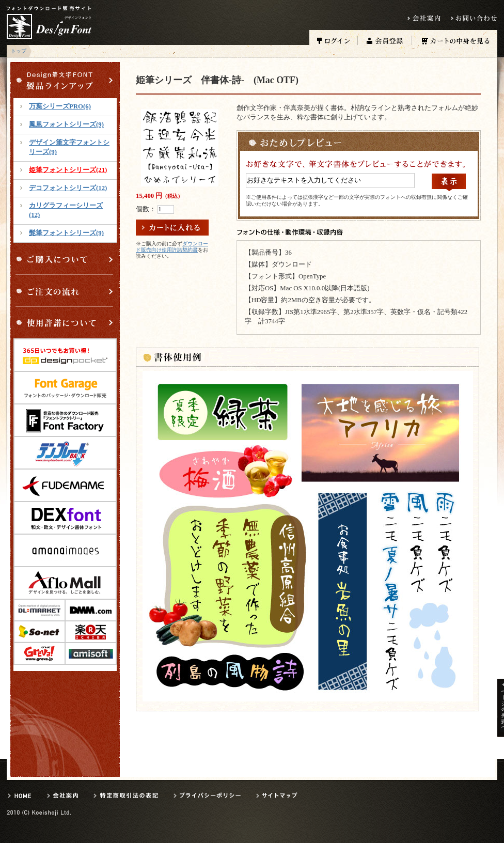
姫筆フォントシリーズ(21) (68, 170)
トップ (19, 51)
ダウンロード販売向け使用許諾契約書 (172, 247)
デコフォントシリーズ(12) (68, 188)
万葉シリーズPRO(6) (60, 106)
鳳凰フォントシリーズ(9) (66, 124)
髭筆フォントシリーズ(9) (66, 233)
